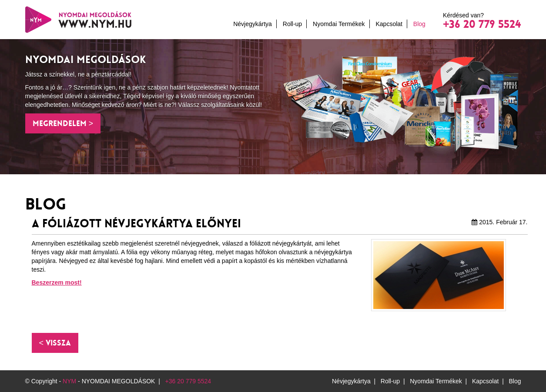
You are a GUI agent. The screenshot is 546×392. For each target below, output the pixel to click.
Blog (419, 24)
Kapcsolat (389, 24)
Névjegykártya (253, 24)
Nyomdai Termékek (339, 24)
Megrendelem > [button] (63, 123)
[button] (55, 343)
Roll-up (292, 24)
